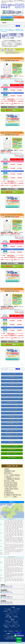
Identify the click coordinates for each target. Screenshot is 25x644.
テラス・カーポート (15, 627)
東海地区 (19, 641)
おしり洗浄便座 (8, 622)
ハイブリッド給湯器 (8, 618)
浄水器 (19, 626)
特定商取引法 (11, 631)
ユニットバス (16, 618)
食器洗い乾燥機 (8, 617)
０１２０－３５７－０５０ (8, 593)
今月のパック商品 (8, 29)
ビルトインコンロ (7, 625)
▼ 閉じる (19, 633)
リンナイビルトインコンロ (15, 611)
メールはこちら (21, 83)
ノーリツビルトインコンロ (12, 613)
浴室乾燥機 (15, 617)
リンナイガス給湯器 (7, 609)
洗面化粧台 (8, 615)
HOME (2, 29)
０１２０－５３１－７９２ (8, 587)
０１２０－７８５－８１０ (8, 603)
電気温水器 (6, 611)
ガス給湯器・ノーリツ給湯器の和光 (13, 634)
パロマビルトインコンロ (9, 614)
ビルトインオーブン (16, 625)
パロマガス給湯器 (8, 610)
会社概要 (5, 631)
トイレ (17, 614)
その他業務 (16, 631)
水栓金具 (12, 621)
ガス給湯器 (6, 621)
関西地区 (19, 639)
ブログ (13, 632)
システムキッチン (15, 623)
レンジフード (15, 615)
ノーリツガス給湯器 (16, 609)
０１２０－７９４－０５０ (8, 598)
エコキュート (16, 610)
